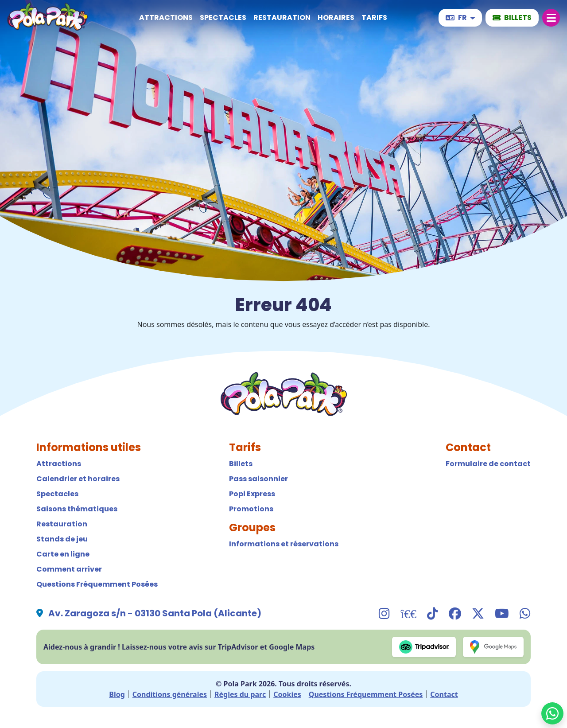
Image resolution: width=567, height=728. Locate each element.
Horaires (336, 18)
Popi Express (252, 494)
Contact (444, 694)
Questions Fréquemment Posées (97, 584)
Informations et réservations (284, 544)
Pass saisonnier (258, 479)
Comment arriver (69, 569)
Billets (241, 464)
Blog (117, 694)
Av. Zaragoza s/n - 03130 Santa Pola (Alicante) (155, 613)
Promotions (251, 509)
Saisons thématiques (77, 509)
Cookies (287, 694)
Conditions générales (170, 694)
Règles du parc (240, 694)
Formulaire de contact (488, 464)
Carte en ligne (63, 554)
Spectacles (223, 18)
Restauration (282, 18)
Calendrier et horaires (78, 479)
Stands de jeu (62, 539)
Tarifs (374, 18)
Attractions (166, 18)
